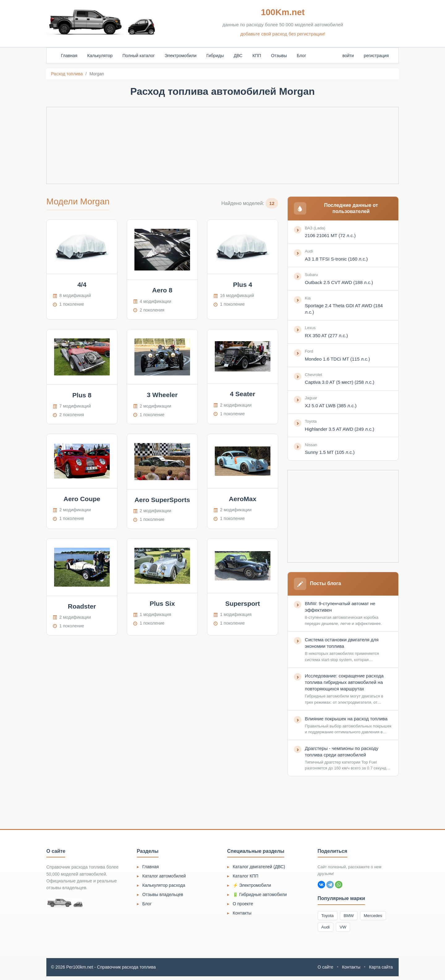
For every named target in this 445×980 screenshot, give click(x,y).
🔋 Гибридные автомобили (260, 897)
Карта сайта (381, 971)
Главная (69, 56)
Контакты (242, 916)
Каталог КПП (246, 879)
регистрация (376, 56)
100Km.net (283, 12)
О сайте (325, 971)
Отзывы (279, 56)
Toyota (328, 919)
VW (344, 930)
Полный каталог (138, 56)
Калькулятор (100, 56)
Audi (326, 930)
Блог (301, 56)
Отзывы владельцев (163, 897)
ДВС (238, 56)
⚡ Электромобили (252, 888)
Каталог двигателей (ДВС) (259, 869)
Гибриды (215, 56)
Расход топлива (67, 74)
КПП (257, 56)
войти (348, 56)
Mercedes (375, 919)
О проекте (243, 907)
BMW (350, 919)
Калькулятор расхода (164, 888)
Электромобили (181, 56)
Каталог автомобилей (164, 879)
